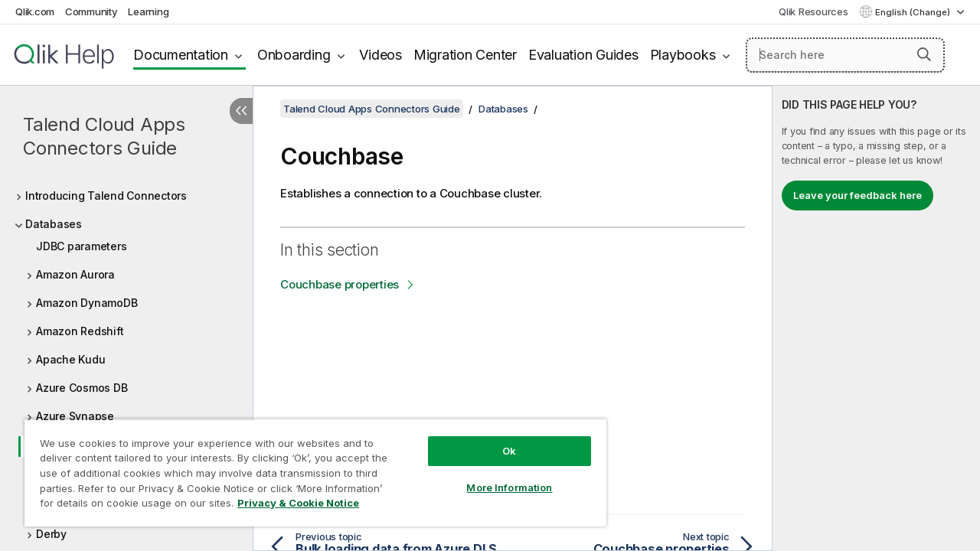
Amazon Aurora (75, 274)
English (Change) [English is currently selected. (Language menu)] (914, 12)
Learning (148, 11)
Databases (54, 224)
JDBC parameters (81, 246)
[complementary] (876, 318)
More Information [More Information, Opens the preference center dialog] (498, 476)
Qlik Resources (813, 11)
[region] (309, 467)
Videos (381, 55)
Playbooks (683, 55)
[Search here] (845, 55)
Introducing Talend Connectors (106, 196)
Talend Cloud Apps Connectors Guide (104, 136)
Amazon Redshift (80, 331)
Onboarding (294, 55)
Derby (51, 534)
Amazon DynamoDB (87, 303)
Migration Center (465, 55)
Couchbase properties (340, 284)
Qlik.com (35, 11)
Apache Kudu (70, 359)
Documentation (181, 55)
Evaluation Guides (583, 55)
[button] (924, 54)
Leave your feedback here (857, 195)
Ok (498, 439)
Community (91, 11)
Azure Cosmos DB (82, 388)
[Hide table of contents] (241, 111)
